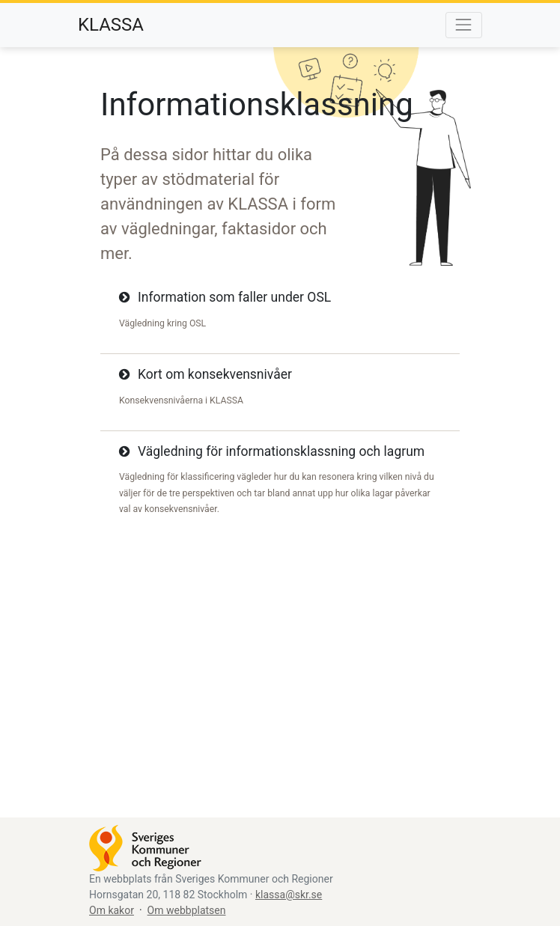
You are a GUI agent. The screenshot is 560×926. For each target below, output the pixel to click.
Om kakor (112, 910)
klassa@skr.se (289, 895)
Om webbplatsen (187, 910)
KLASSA (111, 25)
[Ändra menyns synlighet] (464, 25)
